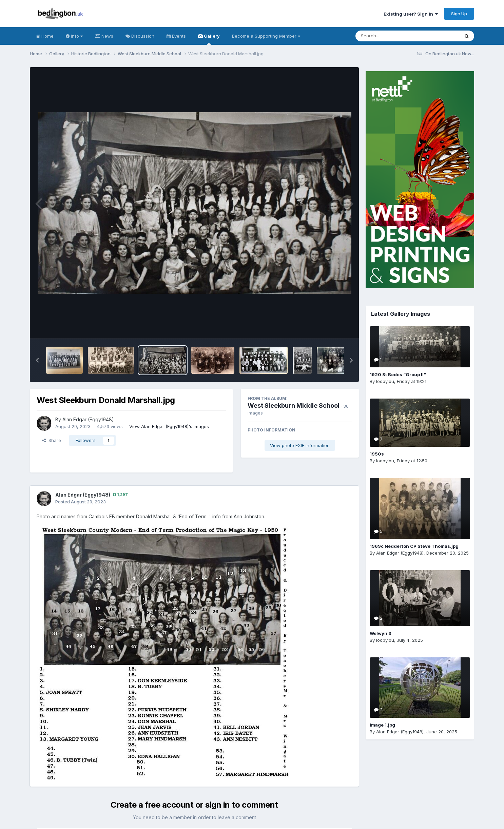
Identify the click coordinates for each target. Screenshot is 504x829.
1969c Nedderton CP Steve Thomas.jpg (414, 546)
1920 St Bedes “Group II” (398, 374)
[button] (37, 360)
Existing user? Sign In (411, 14)
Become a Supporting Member (266, 36)
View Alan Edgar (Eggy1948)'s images (169, 426)
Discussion (140, 36)
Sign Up (459, 14)
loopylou (385, 381)
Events (176, 36)
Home (45, 36)
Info (74, 36)
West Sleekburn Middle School (294, 406)
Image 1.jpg (382, 725)
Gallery (209, 39)
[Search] (389, 36)
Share (52, 440)
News (104, 36)
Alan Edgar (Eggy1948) (88, 419)
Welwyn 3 (381, 633)
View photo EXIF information (300, 445)
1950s (377, 454)
